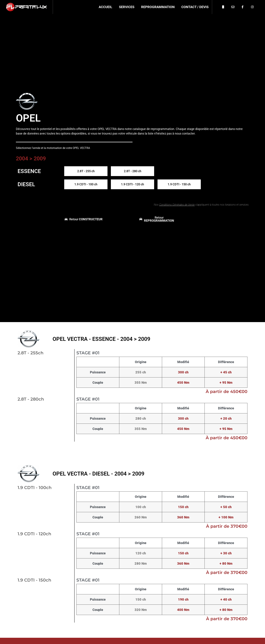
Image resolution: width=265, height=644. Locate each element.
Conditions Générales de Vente (177, 205)
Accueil (105, 7)
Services (127, 7)
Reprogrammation (158, 7)
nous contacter (185, 133)
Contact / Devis (195, 7)
